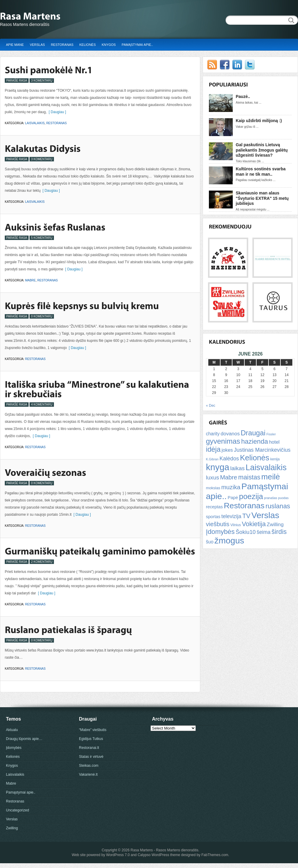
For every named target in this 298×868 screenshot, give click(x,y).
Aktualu (12, 730)
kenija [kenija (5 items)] (275, 459)
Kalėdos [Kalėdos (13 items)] (229, 459)
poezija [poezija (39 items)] (251, 496)
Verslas (37, 45)
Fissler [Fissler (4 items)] (271, 434)
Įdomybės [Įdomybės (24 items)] (220, 532)
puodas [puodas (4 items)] (283, 498)
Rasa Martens (142, 850)
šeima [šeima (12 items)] (263, 532)
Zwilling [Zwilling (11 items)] (275, 525)
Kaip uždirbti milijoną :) (259, 121)
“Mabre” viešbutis (93, 730)
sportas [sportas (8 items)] (213, 517)
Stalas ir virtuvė (91, 757)
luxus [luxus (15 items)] (212, 477)
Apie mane (15, 45)
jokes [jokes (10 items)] (227, 450)
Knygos (109, 45)
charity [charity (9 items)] (213, 434)
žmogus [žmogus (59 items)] (229, 540)
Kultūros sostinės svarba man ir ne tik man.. (261, 172)
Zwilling (12, 828)
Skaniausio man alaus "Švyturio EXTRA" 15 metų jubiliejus (262, 198)
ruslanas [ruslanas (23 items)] (278, 506)
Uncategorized (17, 810)
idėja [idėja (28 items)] (213, 449)
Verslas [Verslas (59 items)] (265, 515)
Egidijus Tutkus (91, 739)
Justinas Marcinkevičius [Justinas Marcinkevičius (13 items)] (262, 450)
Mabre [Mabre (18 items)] (228, 477)
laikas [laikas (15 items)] (238, 468)
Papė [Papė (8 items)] (233, 498)
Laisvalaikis (35, 123)
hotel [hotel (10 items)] (274, 442)
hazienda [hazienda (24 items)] (254, 441)
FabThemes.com (215, 855)
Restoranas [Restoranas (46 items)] (244, 506)
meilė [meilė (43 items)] (271, 477)
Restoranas (62, 45)
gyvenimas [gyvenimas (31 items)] (223, 441)
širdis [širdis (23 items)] (279, 532)
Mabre (30, 280)
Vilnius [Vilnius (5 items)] (236, 525)
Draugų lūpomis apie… (24, 739)
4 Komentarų (42, 405)
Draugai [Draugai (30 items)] (253, 433)
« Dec (211, 406)
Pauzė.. (243, 96)
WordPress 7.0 (118, 855)
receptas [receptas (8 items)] (214, 507)
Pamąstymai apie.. (137, 45)
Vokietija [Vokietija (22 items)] (254, 524)
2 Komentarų (42, 562)
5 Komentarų (42, 238)
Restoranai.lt (89, 748)
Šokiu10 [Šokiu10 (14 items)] (246, 532)
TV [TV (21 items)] (246, 516)
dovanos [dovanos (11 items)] (230, 434)
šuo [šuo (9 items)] (210, 542)
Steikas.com (89, 766)
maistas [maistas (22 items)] (249, 477)
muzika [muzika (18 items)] (231, 487)
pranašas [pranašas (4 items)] (271, 498)
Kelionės (87, 45)
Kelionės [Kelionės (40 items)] (255, 458)
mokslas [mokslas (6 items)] (213, 488)
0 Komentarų (42, 316)
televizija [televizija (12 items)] (231, 516)
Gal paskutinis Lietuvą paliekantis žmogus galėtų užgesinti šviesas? (262, 150)
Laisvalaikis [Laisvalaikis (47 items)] (266, 467)
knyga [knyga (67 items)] (218, 467)
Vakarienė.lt (88, 775)
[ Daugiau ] (56, 112)
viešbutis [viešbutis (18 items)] (218, 524)
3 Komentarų (42, 81)
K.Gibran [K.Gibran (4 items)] (212, 459)
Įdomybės (14, 748)
